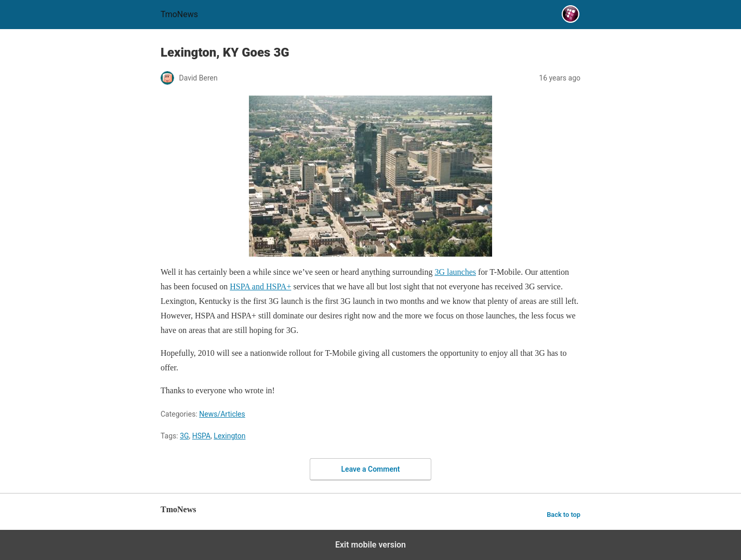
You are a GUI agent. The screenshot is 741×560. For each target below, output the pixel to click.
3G (184, 436)
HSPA (201, 436)
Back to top (564, 515)
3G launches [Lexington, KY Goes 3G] (455, 272)
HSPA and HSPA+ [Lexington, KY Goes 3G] (260, 286)
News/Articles (222, 414)
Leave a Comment (371, 469)
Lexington (229, 436)
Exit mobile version (371, 545)
